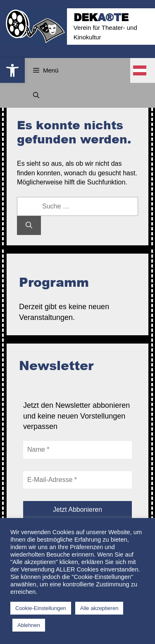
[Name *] (77, 450)
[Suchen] (29, 225)
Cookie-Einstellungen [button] (41, 608)
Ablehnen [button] (29, 625)
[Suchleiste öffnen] (36, 95)
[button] (12, 70)
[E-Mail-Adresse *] (77, 480)
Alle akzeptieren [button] (99, 608)
